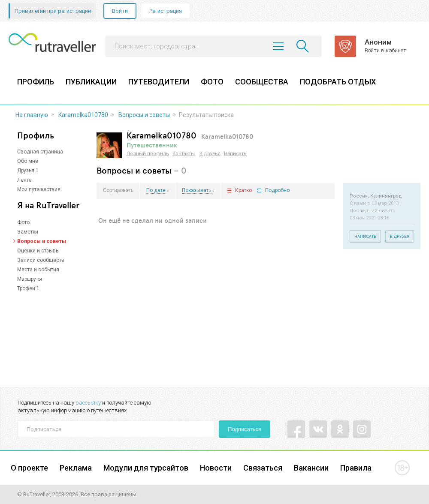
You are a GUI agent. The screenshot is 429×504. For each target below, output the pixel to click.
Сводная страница (40, 152)
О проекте (29, 468)
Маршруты (30, 279)
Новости (216, 468)
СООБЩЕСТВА (262, 82)
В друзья (210, 154)
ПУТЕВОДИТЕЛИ (159, 82)
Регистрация (166, 11)
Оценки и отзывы (38, 251)
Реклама (76, 468)
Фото (23, 222)
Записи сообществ (41, 260)
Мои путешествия (39, 189)
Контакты (184, 154)
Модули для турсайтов (146, 468)
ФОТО (212, 82)
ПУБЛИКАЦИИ (91, 82)
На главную (32, 115)
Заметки (28, 232)
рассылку (88, 403)
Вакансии (311, 468)
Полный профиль (148, 154)
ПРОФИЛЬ (36, 82)
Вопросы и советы (144, 115)
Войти (120, 11)
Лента (24, 180)
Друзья (26, 171)
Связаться (263, 468)
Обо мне (28, 161)
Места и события (38, 270)
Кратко (243, 190)
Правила (356, 468)
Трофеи (26, 288)
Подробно (277, 190)
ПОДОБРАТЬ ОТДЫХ (338, 82)
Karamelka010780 (83, 115)
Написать (235, 154)
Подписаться (245, 429)
